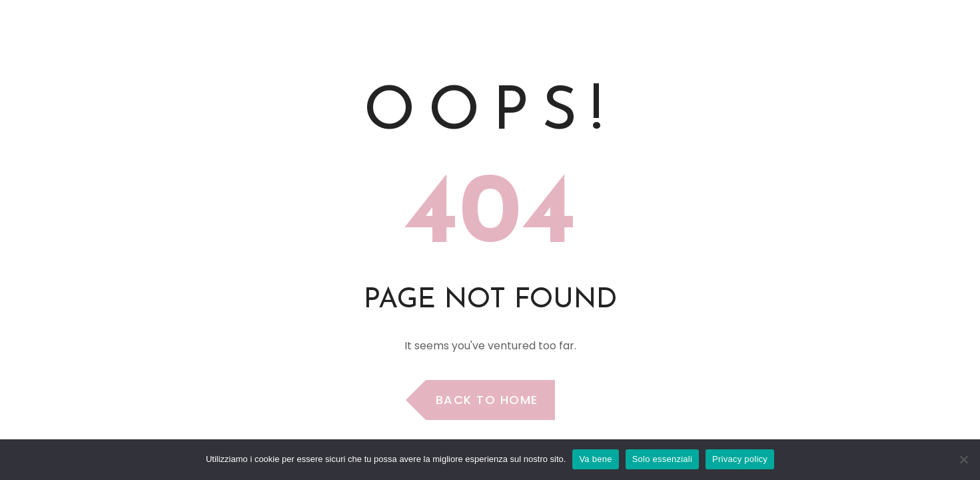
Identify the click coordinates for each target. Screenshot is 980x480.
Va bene (595, 459)
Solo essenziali (662, 459)
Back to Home (487, 400)
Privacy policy (740, 459)
